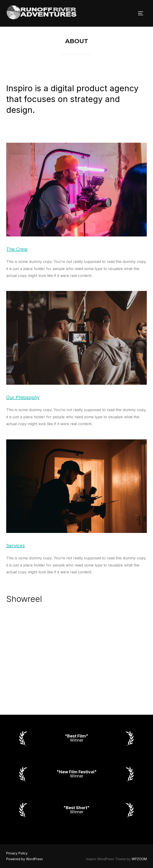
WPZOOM (139, 859)
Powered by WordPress (25, 859)
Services (16, 546)
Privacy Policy (17, 853)
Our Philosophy (23, 397)
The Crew (17, 249)
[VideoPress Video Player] (77, 649)
